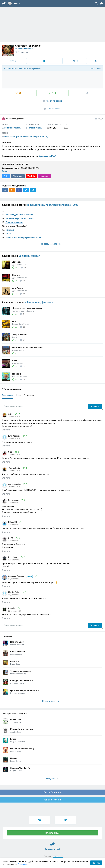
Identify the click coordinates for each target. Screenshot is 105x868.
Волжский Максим (24, 49)
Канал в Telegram (52, 800)
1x (96, 61)
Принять (96, 863)
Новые (19, 395)
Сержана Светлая (21, 576)
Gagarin (12, 608)
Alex (10, 414)
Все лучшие (52, 779)
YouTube (31, 176)
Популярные (8, 395)
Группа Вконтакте (52, 792)
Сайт (6, 176)
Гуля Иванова (15, 436)
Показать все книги (52, 701)
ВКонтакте (18, 176)
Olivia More (13, 557)
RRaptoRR (13, 522)
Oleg (10, 452)
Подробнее (23, 864)
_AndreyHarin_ (15, 468)
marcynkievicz (15, 484)
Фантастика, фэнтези (13, 119)
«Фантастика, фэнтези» (39, 302)
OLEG (11, 538)
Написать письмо (52, 833)
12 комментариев (52, 101)
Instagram (45, 176)
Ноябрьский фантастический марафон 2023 (52, 205)
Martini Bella (14, 592)
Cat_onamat (14, 500)
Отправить (95, 406)
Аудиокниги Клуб (47, 156)
